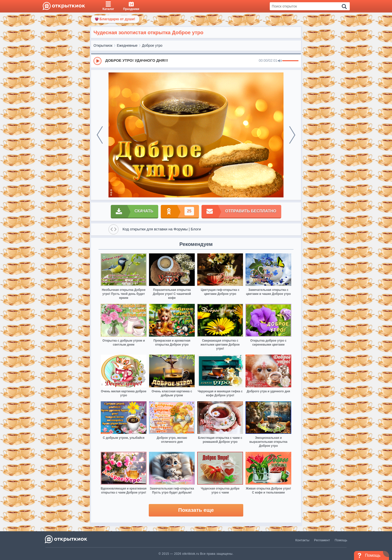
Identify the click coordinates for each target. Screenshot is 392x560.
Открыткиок (103, 45)
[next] (292, 135)
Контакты (302, 540)
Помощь (341, 540)
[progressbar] (290, 61)
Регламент (322, 540)
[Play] (97, 61)
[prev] (100, 135)
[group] (196, 61)
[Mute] (280, 61)
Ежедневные (127, 45)
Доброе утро (152, 45)
